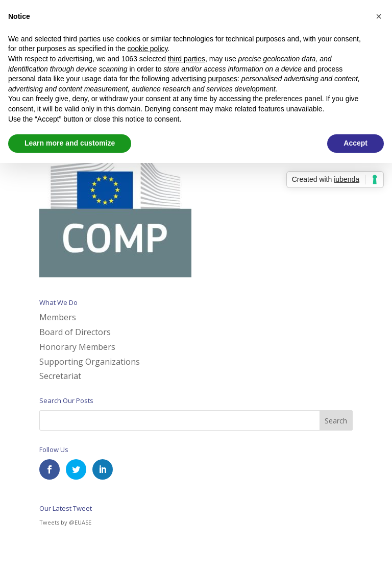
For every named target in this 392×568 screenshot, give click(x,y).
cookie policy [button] (147, 49)
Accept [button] (356, 143)
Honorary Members (77, 347)
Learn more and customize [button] (70, 143)
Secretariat (60, 376)
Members (58, 317)
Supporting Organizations (90, 362)
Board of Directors (75, 332)
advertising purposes (204, 79)
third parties (187, 59)
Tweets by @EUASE (65, 522)
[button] (379, 16)
